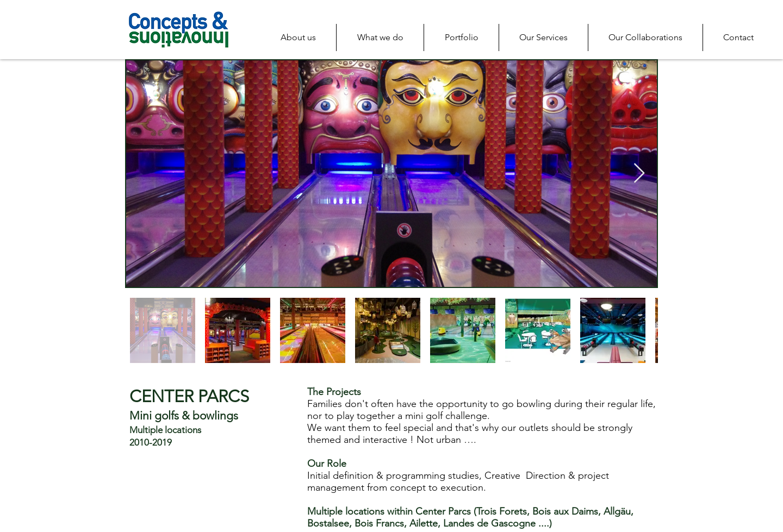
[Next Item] (639, 174)
